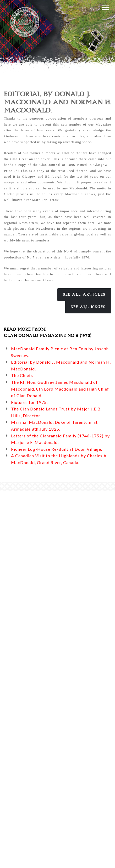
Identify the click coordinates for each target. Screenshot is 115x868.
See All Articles (84, 294)
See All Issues (88, 307)
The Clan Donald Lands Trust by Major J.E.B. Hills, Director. (56, 412)
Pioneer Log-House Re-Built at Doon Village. (57, 449)
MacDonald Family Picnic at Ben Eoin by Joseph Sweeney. (60, 352)
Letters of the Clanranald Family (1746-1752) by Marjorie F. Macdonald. (60, 439)
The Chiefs (22, 375)
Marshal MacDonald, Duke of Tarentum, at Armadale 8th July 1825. (54, 425)
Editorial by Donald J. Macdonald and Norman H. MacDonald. (61, 365)
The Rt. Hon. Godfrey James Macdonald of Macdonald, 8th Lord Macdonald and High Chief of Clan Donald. (60, 389)
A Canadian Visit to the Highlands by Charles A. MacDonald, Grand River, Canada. (59, 459)
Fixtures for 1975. (29, 402)
